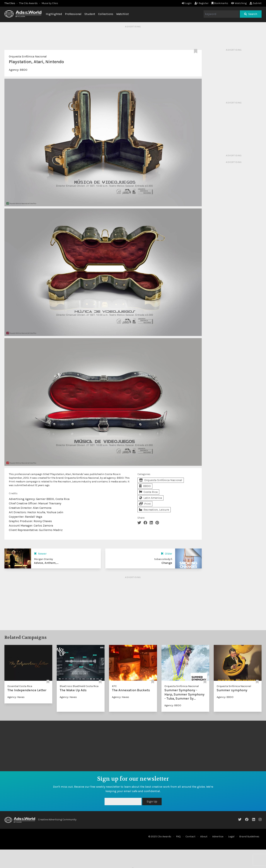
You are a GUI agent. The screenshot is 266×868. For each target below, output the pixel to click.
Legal (231, 837)
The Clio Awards (28, 3)
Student (90, 14)
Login (187, 3)
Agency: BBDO (173, 705)
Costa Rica (148, 492)
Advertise (218, 837)
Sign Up (152, 801)
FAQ (178, 837)
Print (145, 504)
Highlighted (54, 14)
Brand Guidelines (249, 837)
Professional (73, 14)
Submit (256, 3)
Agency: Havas (16, 697)
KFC (114, 686)
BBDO (24, 70)
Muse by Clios (50, 3)
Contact (190, 837)
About (204, 837)
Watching (239, 3)
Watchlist (122, 14)
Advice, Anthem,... (46, 563)
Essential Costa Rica (20, 686)
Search (251, 14)
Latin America (150, 498)
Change (167, 563)
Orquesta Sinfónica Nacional (28, 56)
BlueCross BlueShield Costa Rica (79, 686)
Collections (106, 14)
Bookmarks (220, 3)
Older (167, 554)
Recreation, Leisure (154, 510)
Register (202, 3)
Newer (40, 554)
